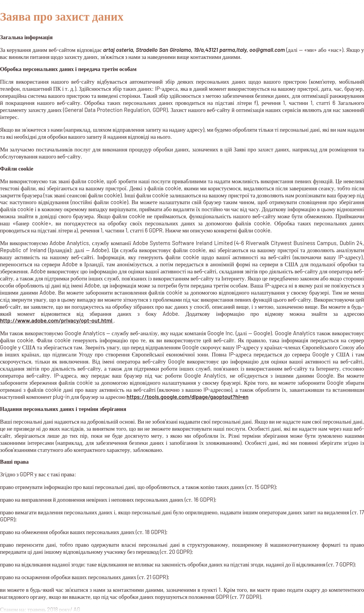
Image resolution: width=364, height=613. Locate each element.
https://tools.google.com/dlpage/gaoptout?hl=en (188, 397)
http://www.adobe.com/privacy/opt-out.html (57, 320)
